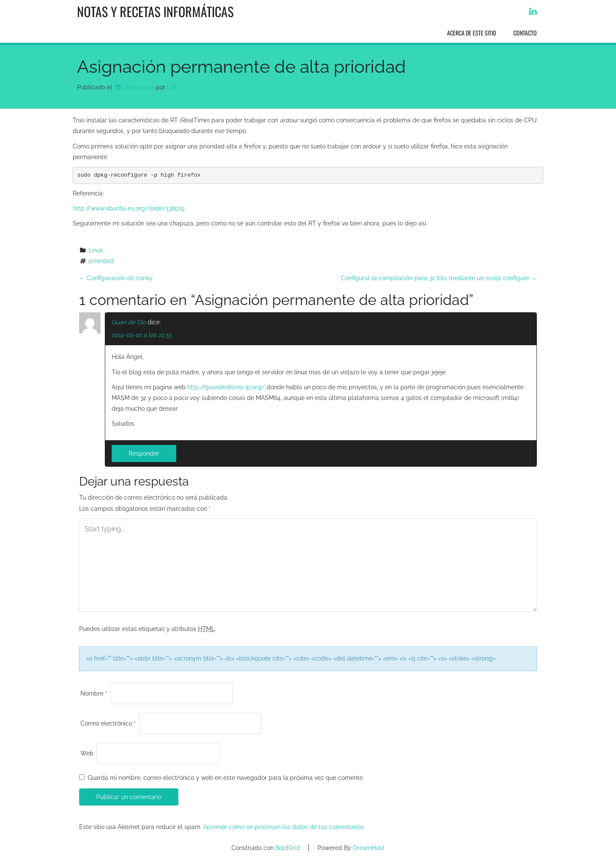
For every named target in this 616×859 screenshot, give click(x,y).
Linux (96, 250)
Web (87, 753)
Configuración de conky (116, 278)
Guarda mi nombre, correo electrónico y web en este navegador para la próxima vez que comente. (226, 778)
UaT (172, 87)
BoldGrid (288, 848)
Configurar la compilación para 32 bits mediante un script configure (439, 278)
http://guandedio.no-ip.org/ (226, 387)
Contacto (525, 33)
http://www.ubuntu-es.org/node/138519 (129, 208)
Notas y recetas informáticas (155, 11)
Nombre (94, 693)
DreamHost (369, 848)
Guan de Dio (129, 322)
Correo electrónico (108, 723)
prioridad (101, 261)
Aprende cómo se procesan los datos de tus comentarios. (284, 827)
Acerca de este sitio (472, 33)
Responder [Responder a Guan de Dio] (144, 453)
